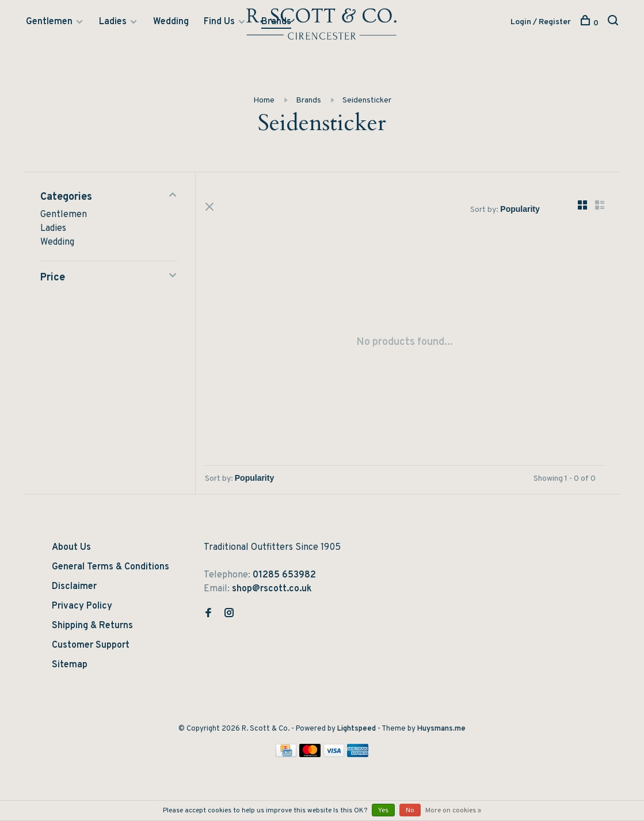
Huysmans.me (441, 731)
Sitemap (70, 667)
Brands (276, 22)
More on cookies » (453, 811)
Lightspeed (357, 731)
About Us (71, 549)
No (410, 811)
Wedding (171, 22)
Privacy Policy (82, 608)
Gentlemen (49, 22)
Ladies (113, 22)
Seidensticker (367, 101)
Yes (383, 811)
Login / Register (541, 23)
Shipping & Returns (92, 628)
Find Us (219, 22)
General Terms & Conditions (110, 569)
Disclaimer (74, 588)
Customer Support (91, 647)
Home (264, 101)
